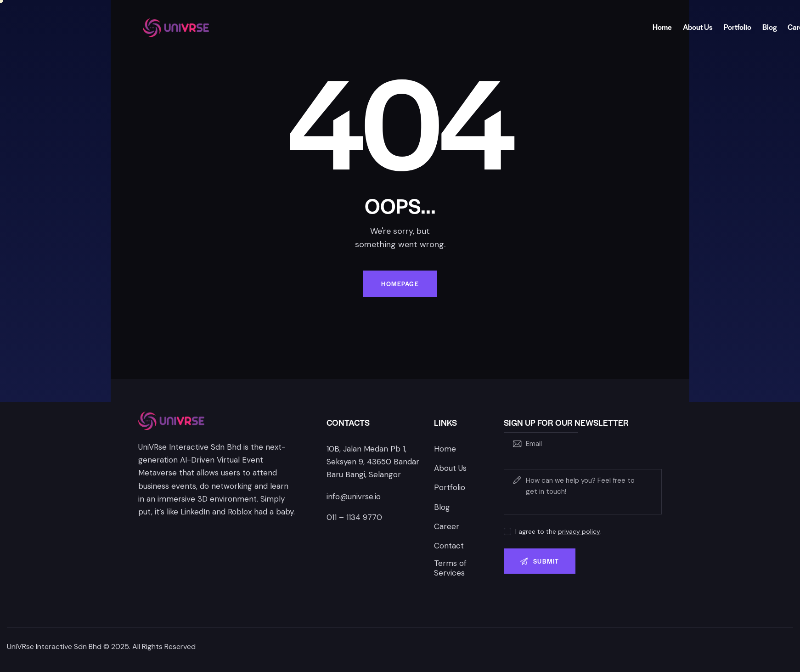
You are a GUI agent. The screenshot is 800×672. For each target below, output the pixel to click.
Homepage (400, 284)
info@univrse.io (354, 497)
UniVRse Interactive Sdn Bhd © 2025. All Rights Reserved (101, 647)
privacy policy (579, 532)
